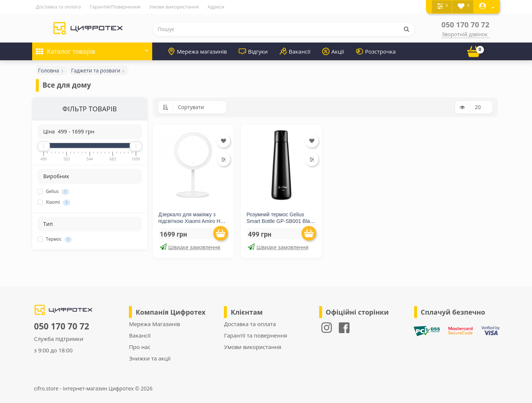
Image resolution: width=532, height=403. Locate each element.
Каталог (92, 49)
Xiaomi (54, 202)
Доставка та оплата (58, 7)
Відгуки (253, 51)
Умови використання (174, 7)
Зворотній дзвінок (465, 34)
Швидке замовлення (190, 247)
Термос (55, 239)
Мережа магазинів (197, 51)
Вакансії (295, 51)
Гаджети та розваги (96, 70)
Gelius (53, 192)
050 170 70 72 (465, 24)
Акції (333, 51)
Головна (49, 70)
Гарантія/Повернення (115, 7)
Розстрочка (376, 51)
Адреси (216, 7)
